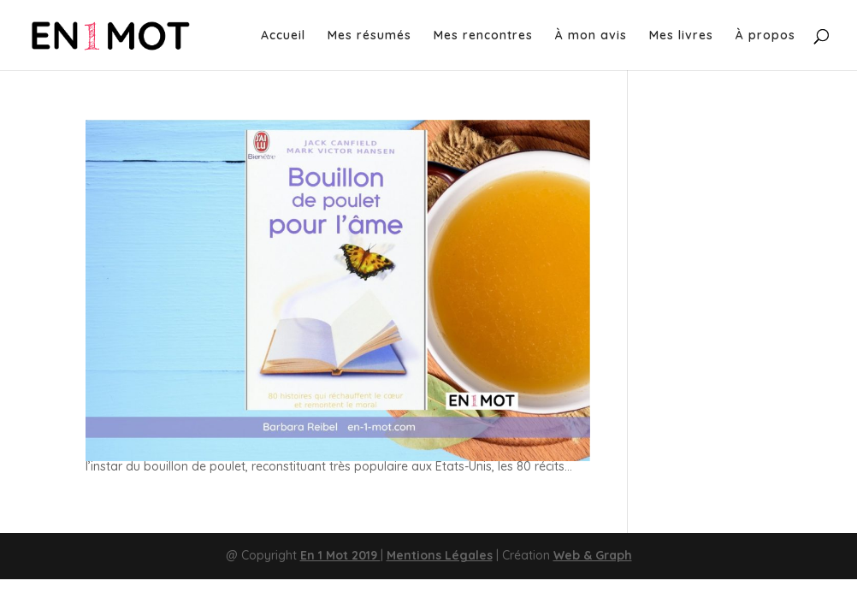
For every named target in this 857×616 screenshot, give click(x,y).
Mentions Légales (440, 555)
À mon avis (591, 36)
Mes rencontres (483, 36)
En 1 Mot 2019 (340, 555)
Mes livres (681, 36)
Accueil (283, 36)
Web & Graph (593, 555)
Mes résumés (369, 36)
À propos (765, 36)
